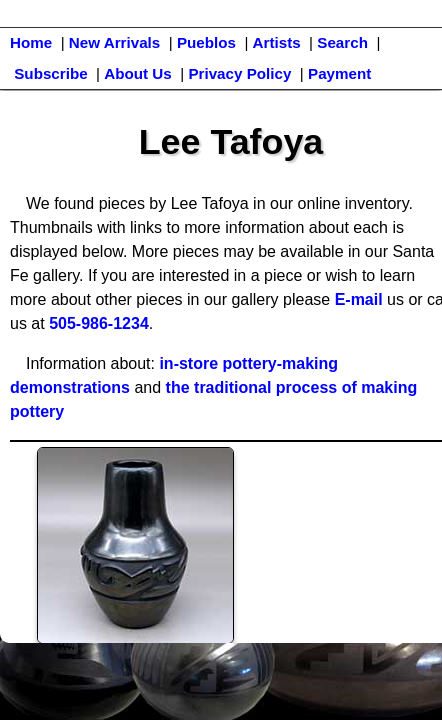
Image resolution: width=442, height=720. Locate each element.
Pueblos (206, 42)
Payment (339, 73)
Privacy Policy (239, 73)
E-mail (359, 299)
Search (342, 42)
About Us (138, 73)
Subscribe (50, 73)
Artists (277, 42)
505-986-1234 (99, 323)
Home (31, 42)
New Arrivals (114, 42)
